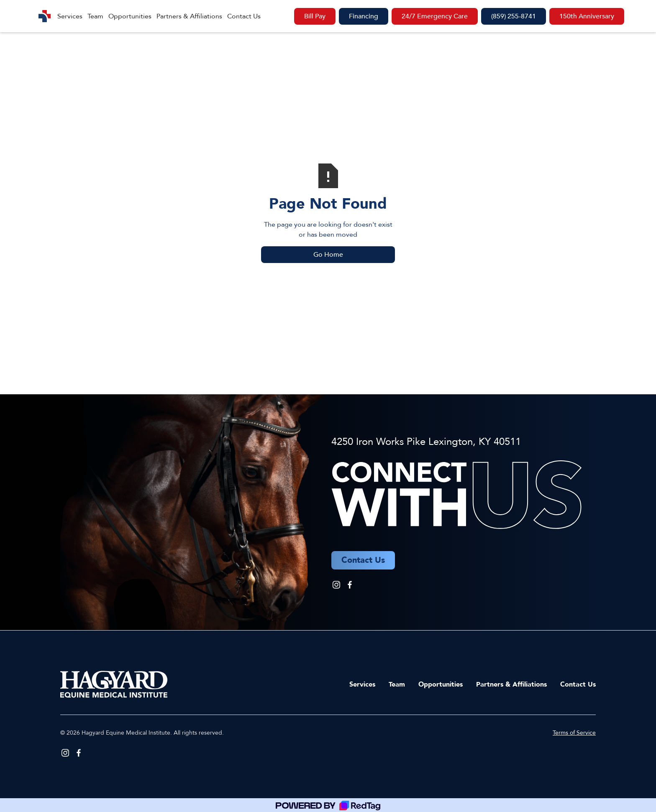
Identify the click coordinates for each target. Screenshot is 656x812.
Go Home (328, 255)
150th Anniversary (587, 16)
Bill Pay (315, 16)
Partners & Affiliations (189, 16)
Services (70, 16)
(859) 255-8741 (514, 16)
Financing (364, 16)
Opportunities (130, 16)
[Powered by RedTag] (328, 805)
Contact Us (244, 16)
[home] (45, 16)
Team (95, 16)
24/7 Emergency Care (435, 16)
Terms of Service (574, 733)
